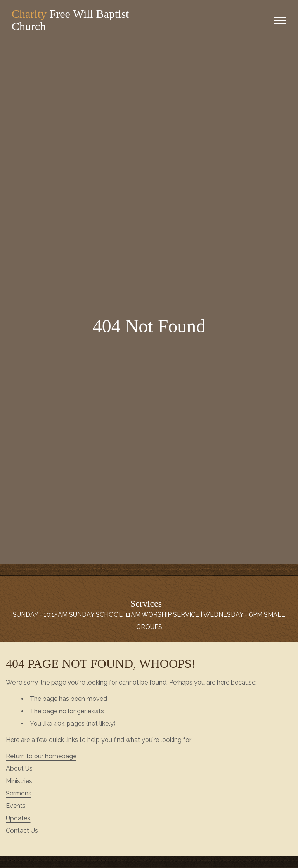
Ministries (19, 781)
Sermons (19, 793)
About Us (19, 769)
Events (16, 806)
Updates (18, 818)
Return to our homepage (41, 756)
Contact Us (22, 831)
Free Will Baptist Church (70, 20)
